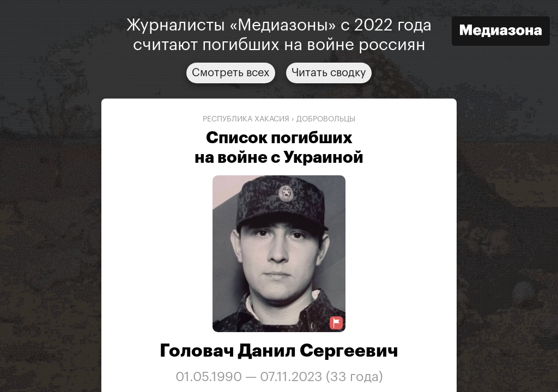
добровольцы (326, 119)
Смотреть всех (231, 73)
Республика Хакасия (246, 119)
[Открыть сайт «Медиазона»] (501, 32)
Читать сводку (329, 73)
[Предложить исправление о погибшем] (336, 323)
